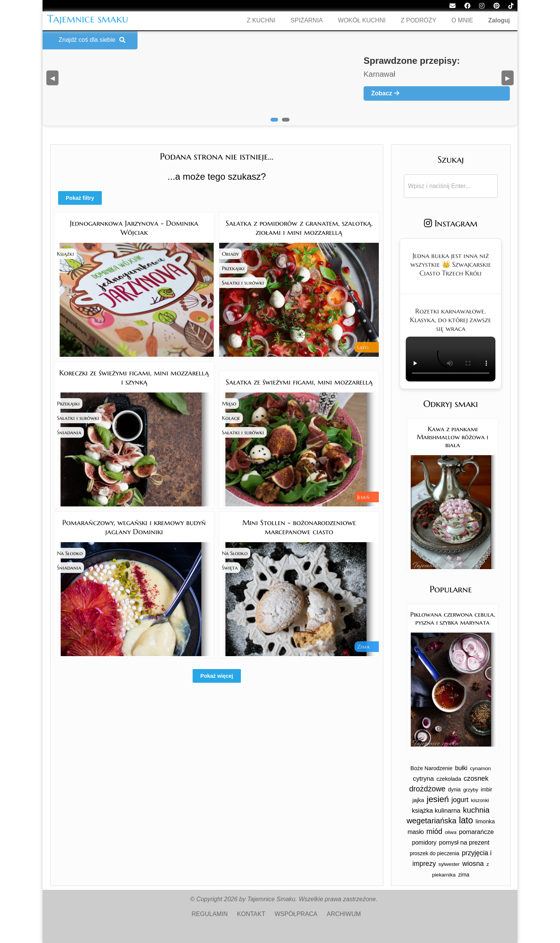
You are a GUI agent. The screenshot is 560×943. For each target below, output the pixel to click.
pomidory (424, 843)
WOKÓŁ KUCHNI (362, 20)
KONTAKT (251, 914)
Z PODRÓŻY (418, 20)
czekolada (449, 779)
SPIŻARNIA (307, 20)
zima (464, 875)
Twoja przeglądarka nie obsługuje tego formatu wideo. (451, 359)
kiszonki (480, 800)
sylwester (449, 864)
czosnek (476, 778)
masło (416, 832)
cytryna (423, 779)
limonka (485, 821)
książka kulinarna (436, 811)
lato (466, 820)
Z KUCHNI (261, 20)
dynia (454, 790)
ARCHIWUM (344, 914)
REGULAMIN (210, 914)
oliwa (451, 832)
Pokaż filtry (80, 198)
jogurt (460, 800)
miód (434, 831)
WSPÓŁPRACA (296, 914)
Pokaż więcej (217, 676)
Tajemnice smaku (88, 19)
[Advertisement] (217, 755)
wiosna (473, 863)
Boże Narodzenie (431, 768)
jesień (438, 799)
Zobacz (385, 93)
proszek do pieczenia (434, 853)
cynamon (480, 768)
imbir (486, 790)
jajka (418, 800)
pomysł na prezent (464, 842)
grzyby (471, 790)
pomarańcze (476, 832)
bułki (461, 768)
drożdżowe (427, 789)
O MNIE (462, 20)
